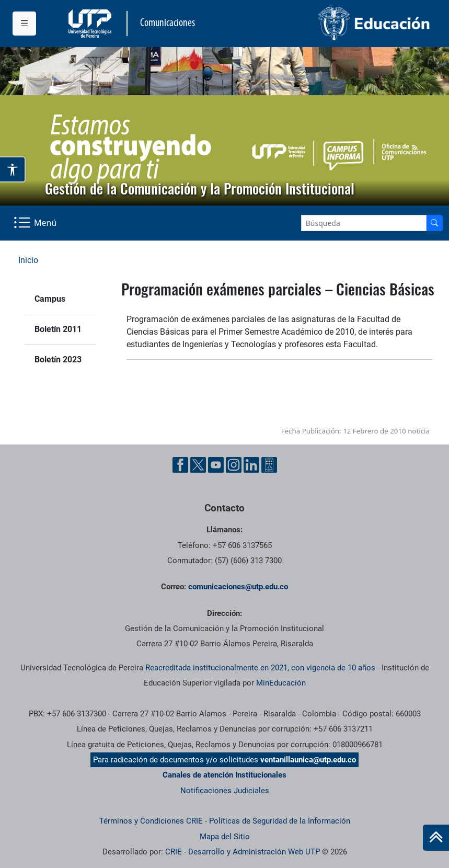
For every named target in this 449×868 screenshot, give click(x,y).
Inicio (28, 260)
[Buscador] (434, 223)
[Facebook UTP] (180, 465)
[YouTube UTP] (216, 465)
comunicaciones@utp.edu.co (238, 587)
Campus (50, 299)
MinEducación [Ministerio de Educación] (281, 683)
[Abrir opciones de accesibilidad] (13, 169)
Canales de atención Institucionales (224, 775)
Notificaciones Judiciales (225, 791)
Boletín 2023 (58, 359)
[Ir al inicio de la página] (436, 838)
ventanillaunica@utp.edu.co (308, 760)
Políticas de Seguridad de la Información (280, 821)
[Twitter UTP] (198, 465)
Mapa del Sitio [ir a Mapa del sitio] (225, 837)
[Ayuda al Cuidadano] (269, 465)
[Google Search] (364, 223)
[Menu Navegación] (36, 223)
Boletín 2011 (58, 329)
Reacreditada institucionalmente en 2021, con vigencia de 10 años (260, 668)
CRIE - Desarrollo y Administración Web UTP (243, 852)
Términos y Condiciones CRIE (151, 821)
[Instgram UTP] (234, 465)
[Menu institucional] (24, 24)
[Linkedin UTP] (251, 465)
